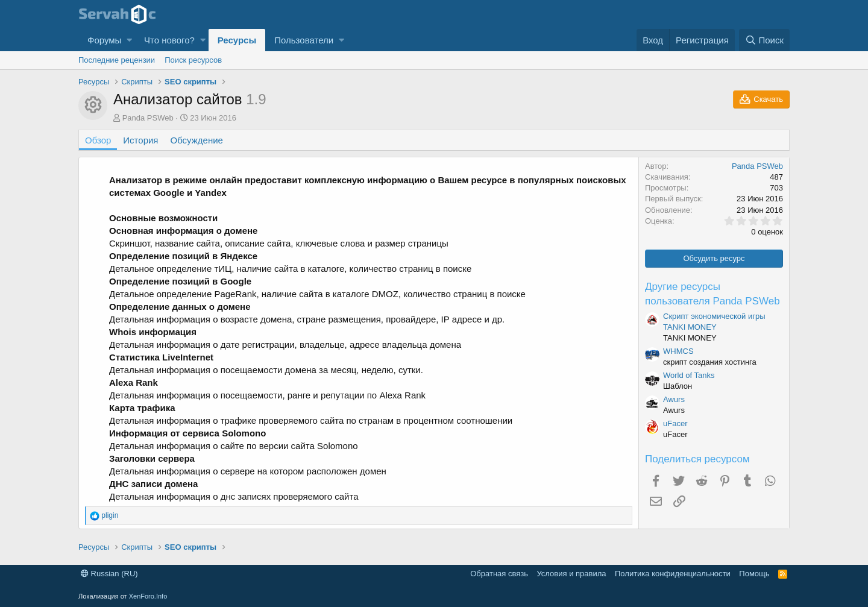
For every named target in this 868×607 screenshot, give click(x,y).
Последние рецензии (117, 60)
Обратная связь (499, 574)
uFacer (675, 423)
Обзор (98, 140)
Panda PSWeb (148, 118)
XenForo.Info (148, 596)
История (140, 140)
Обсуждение (197, 140)
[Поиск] (764, 40)
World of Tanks (689, 375)
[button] (129, 40)
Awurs (674, 399)
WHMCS (678, 351)
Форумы (104, 40)
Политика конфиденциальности (673, 574)
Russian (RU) (109, 574)
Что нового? (169, 40)
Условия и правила (571, 574)
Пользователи (304, 40)
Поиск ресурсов (193, 60)
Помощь (754, 574)
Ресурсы (237, 40)
